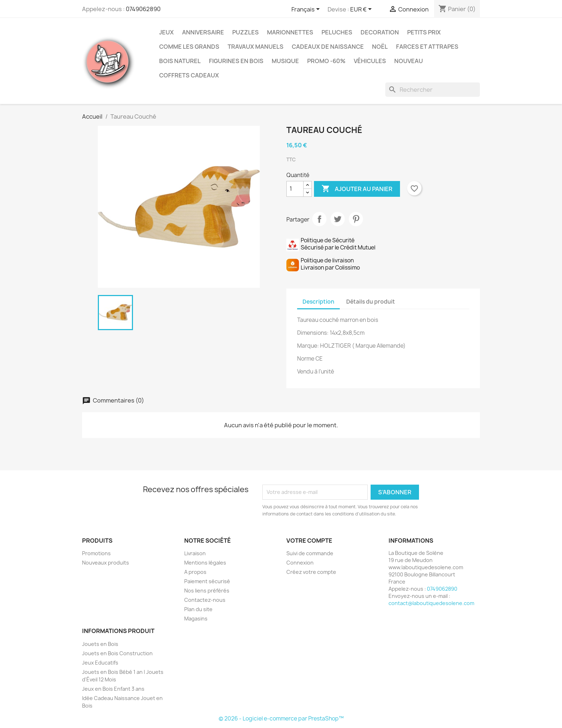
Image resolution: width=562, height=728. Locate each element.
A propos (195, 572)
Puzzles (246, 32)
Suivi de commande (310, 553)
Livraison (195, 553)
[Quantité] (295, 189)
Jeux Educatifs (100, 663)
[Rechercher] (433, 90)
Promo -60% (326, 61)
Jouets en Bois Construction (117, 653)
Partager (319, 219)
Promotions (96, 553)
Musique (285, 61)
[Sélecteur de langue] (307, 10)
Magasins (196, 618)
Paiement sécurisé (207, 581)
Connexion (300, 563)
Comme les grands (189, 47)
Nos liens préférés (207, 591)
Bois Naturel (180, 61)
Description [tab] (318, 302)
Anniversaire (203, 32)
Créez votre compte (311, 572)
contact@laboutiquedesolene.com (431, 603)
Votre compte (309, 541)
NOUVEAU (409, 61)
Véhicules (370, 61)
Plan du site (198, 609)
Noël (380, 47)
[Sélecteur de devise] (362, 10)
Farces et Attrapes (427, 47)
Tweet (338, 219)
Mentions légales (205, 563)
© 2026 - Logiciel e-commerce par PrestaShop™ (281, 719)
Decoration (380, 32)
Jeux (166, 32)
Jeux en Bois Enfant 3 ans (113, 689)
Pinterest (356, 219)
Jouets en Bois (100, 644)
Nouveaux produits (106, 563)
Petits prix (424, 32)
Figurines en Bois (236, 61)
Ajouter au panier (357, 189)
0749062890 (143, 9)
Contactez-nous (205, 600)
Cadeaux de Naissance (328, 47)
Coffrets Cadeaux (189, 75)
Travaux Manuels (256, 47)
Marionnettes (290, 32)
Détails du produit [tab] (371, 302)
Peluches (337, 32)
